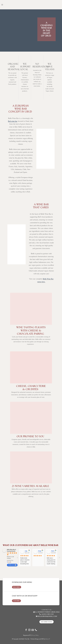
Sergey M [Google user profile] (41, 551)
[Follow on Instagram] (29, 630)
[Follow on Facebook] (26, 630)
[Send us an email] (33, 630)
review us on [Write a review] (12, 565)
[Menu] (2, 5)
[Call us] (36, 630)
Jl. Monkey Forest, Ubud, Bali (46, 612)
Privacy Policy (35, 635)
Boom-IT (48, 639)
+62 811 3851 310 (47, 614)
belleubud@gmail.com (47, 616)
